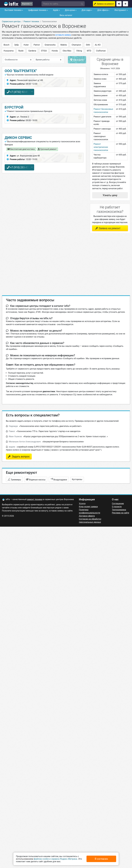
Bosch (7, 45)
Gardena (32, 51)
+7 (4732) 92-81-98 (19, 92)
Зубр (17, 45)
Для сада (86, 10)
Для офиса (102, 10)
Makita (64, 45)
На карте (77, 60)
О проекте (117, 507)
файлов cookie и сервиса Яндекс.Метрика (55, 859)
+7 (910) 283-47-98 (19, 167)
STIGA (44, 51)
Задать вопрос (20, 457)
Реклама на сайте (120, 513)
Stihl (88, 45)
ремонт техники (35, 499)
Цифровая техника (37, 10)
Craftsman (101, 51)
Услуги (82, 504)
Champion (76, 45)
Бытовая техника (13, 10)
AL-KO (98, 45)
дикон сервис (18, 138)
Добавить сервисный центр (125, 4)
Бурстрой (14, 107)
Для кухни (70, 10)
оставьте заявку (63, 35)
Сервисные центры (11, 21)
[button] (63, 4)
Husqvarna (9, 51)
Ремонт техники (31, 21)
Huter (26, 45)
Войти (119, 4)
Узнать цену (110, 195)
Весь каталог (66, 15)
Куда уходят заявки (88, 507)
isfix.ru (11, 4)
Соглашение (118, 504)
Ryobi (21, 51)
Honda (55, 51)
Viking (79, 51)
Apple (55, 10)
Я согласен (101, 859)
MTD (89, 51)
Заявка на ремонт (105, 4)
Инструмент (120, 10)
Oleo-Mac (67, 51)
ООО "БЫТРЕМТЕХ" (21, 71)
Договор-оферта (87, 516)
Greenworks (50, 45)
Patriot (37, 45)
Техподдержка (119, 510)
